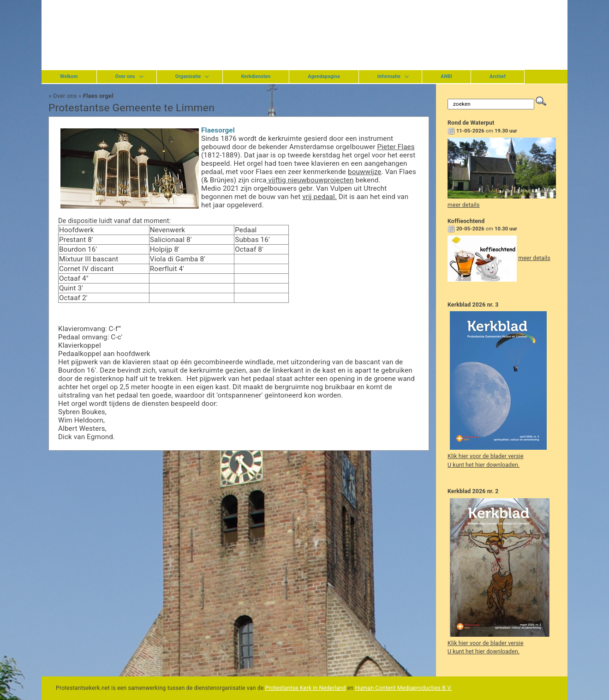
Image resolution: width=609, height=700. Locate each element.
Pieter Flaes (396, 147)
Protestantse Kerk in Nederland (306, 688)
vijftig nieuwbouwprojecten (310, 180)
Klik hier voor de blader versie (486, 456)
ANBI (446, 76)
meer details (463, 205)
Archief (498, 76)
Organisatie (188, 76)
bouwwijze (365, 172)
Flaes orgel (98, 96)
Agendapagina (324, 76)
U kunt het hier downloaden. (484, 465)
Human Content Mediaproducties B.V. (403, 688)
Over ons (125, 76)
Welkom (69, 76)
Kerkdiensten (256, 76)
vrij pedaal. (319, 197)
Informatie (389, 76)
